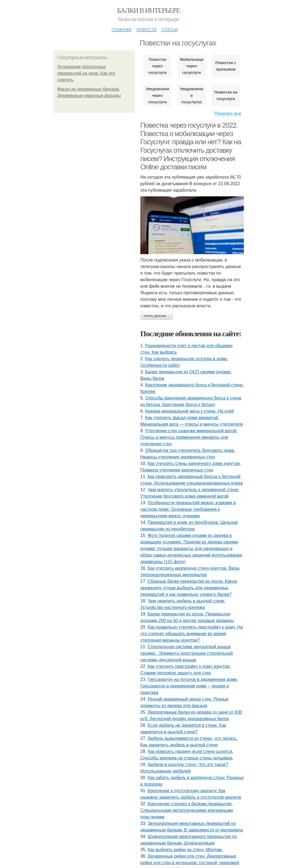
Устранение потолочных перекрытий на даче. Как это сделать (86, 73)
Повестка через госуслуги (157, 66)
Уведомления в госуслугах (191, 95)
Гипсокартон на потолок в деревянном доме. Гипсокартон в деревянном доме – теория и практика (189, 686)
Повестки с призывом (226, 66)
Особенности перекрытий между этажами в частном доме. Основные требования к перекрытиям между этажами (188, 509)
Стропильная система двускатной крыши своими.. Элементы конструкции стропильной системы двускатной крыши (187, 653)
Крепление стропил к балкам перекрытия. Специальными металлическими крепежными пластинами (187, 810)
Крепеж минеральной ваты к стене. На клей (190, 411)
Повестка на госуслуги (226, 95)
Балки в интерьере (148, 10)
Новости (146, 29)
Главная (121, 29)
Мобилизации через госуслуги (191, 66)
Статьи (169, 29)
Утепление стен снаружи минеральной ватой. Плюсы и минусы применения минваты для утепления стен (189, 437)
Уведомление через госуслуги (157, 95)
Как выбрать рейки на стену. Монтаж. (185, 850)
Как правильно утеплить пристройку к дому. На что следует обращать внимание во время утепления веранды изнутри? (192, 634)
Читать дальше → (157, 316)
